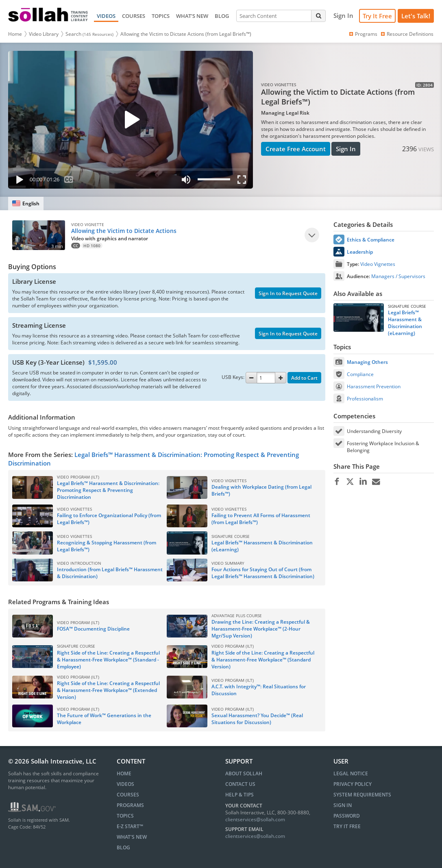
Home (15, 34)
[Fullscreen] (244, 181)
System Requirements (362, 795)
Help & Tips (240, 795)
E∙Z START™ (130, 826)
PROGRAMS (130, 805)
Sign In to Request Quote (288, 293)
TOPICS (161, 16)
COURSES (134, 16)
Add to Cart (304, 378)
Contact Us (240, 784)
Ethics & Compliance (371, 240)
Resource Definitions (407, 34)
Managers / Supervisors (398, 276)
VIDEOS (106, 16)
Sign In (346, 149)
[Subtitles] (69, 181)
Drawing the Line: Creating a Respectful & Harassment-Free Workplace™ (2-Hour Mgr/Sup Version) (261, 629)
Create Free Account (296, 149)
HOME (124, 773)
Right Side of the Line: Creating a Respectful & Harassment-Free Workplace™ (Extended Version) (108, 690)
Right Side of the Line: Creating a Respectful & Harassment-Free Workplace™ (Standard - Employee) (108, 660)
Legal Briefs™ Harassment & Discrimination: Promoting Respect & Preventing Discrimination (108, 490)
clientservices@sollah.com (255, 819)
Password (347, 816)
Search (89, 34)
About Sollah (244, 773)
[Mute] (186, 181)
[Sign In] (343, 16)
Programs (363, 34)
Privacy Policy (353, 784)
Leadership (360, 252)
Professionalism (365, 399)
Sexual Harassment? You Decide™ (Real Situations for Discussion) (257, 719)
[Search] (318, 16)
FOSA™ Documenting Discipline (93, 629)
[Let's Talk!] (416, 16)
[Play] (18, 181)
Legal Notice (351, 773)
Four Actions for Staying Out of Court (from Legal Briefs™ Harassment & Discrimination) (263, 573)
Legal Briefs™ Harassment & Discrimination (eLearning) (405, 323)
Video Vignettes (378, 264)
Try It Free (377, 16)
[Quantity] (266, 378)
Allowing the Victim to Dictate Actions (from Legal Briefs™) (186, 34)
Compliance (360, 374)
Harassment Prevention (374, 386)
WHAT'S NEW (192, 16)
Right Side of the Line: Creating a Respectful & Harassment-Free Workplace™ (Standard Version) (263, 660)
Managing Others (367, 362)
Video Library (44, 34)
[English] (26, 203)
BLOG (222, 16)
